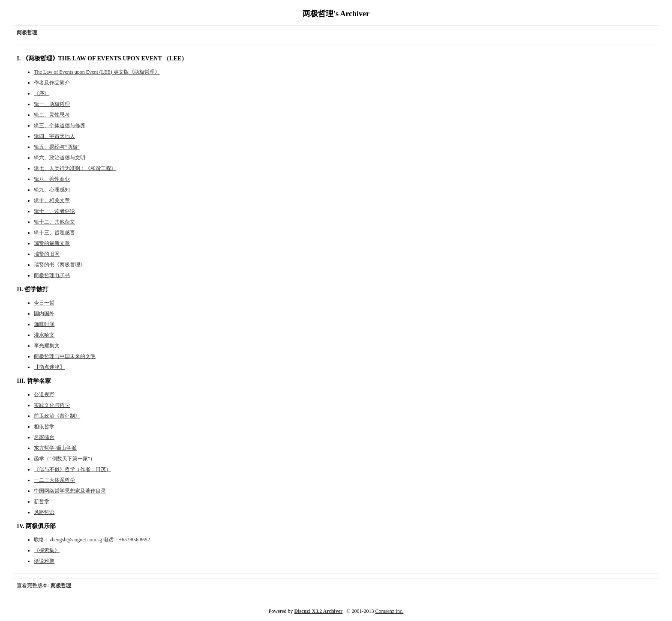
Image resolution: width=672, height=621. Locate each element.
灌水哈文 (44, 335)
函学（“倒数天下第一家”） (64, 459)
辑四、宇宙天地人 (54, 136)
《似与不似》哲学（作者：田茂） (72, 469)
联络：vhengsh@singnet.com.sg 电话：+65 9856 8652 (92, 540)
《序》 (42, 93)
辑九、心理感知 (52, 190)
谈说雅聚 (44, 561)
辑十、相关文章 (52, 200)
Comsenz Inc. (389, 611)
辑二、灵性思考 (52, 115)
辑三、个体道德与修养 (60, 125)
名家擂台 (44, 437)
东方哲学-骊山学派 (55, 448)
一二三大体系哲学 (54, 480)
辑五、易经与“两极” (57, 147)
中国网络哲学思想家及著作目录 (70, 491)
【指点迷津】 (49, 367)
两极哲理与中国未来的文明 (65, 356)
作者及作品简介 (52, 83)
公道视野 (44, 394)
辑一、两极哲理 (52, 104)
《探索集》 (47, 550)
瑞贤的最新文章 (52, 243)
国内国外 (44, 313)
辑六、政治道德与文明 (60, 158)
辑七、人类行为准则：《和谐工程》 (75, 168)
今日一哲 (44, 303)
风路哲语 (44, 512)
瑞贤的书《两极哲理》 (60, 265)
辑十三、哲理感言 (54, 233)
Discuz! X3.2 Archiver (319, 611)
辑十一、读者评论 (54, 211)
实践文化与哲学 (52, 405)
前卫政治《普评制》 (57, 416)
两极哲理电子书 (52, 275)
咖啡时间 (44, 324)
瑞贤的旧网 (47, 254)
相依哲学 (44, 427)
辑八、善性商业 (52, 179)
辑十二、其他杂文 (54, 222)
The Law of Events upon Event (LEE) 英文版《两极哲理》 (97, 72)
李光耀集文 (47, 346)
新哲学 (42, 502)
